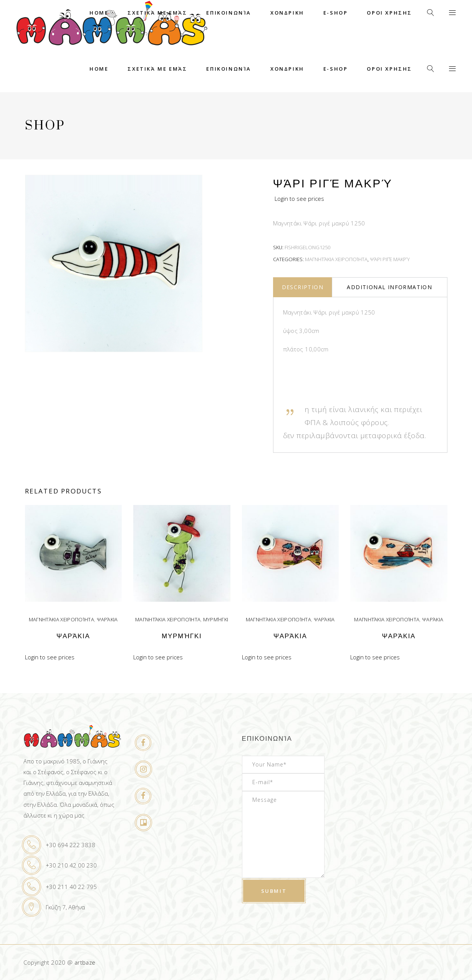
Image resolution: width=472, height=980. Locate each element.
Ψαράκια (107, 619)
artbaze (85, 962)
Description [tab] (303, 287)
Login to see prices (299, 199)
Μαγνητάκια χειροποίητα (336, 259)
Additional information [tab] (389, 287)
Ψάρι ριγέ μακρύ (390, 259)
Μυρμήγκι (216, 619)
